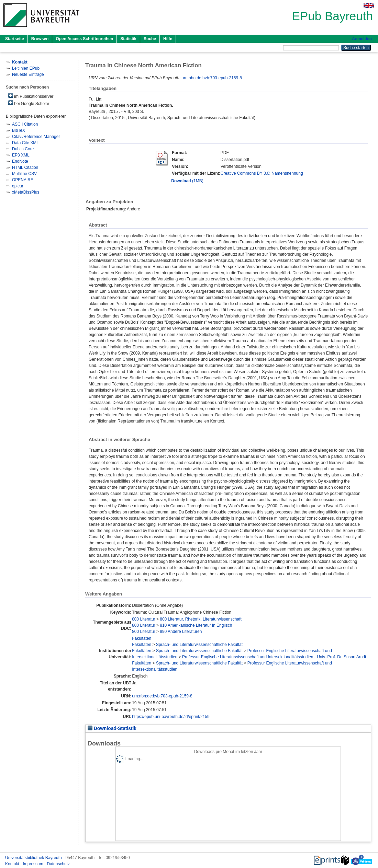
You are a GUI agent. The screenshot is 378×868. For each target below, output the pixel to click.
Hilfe (168, 39)
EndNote (20, 161)
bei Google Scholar (29, 103)
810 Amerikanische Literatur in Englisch (196, 625)
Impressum (34, 864)
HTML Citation (25, 167)
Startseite (15, 39)
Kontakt (13, 864)
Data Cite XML (25, 143)
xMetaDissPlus (26, 192)
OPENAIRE (23, 180)
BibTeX (19, 130)
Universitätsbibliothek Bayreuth (34, 858)
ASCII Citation (25, 124)
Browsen (40, 39)
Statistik (128, 39)
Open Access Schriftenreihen (84, 39)
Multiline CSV (24, 174)
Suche (150, 39)
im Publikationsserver (31, 96)
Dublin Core (23, 149)
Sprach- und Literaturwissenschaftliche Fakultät (199, 645)
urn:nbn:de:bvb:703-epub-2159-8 (212, 78)
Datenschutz (58, 864)
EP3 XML (21, 155)
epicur (18, 186)
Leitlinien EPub (26, 68)
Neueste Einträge (28, 74)
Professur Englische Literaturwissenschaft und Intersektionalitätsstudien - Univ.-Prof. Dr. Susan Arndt (274, 657)
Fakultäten (142, 638)
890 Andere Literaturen (181, 632)
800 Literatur (143, 619)
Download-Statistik (112, 728)
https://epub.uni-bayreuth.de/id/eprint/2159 (171, 717)
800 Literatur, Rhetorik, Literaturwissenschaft (201, 619)
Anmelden (362, 39)
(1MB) (187, 181)
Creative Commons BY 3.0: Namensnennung (262, 173)
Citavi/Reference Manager (36, 137)
